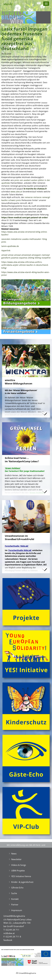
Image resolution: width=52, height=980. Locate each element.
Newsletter (16, 859)
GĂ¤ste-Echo (17, 888)
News (14, 854)
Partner (15, 905)
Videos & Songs (19, 865)
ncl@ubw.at (9, 933)
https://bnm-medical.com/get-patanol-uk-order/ (25, 217)
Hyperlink (6, 250)
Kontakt (15, 899)
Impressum (17, 910)
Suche (14, 893)
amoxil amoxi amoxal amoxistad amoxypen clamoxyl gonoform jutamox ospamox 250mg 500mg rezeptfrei (26, 256)
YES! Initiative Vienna (21, 876)
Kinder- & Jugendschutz (22, 882)
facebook (8, 940)
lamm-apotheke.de (10, 246)
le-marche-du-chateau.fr (35, 189)
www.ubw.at (16, 192)
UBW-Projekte (18, 871)
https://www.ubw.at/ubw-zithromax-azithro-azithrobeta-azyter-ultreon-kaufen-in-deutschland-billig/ (25, 265)
